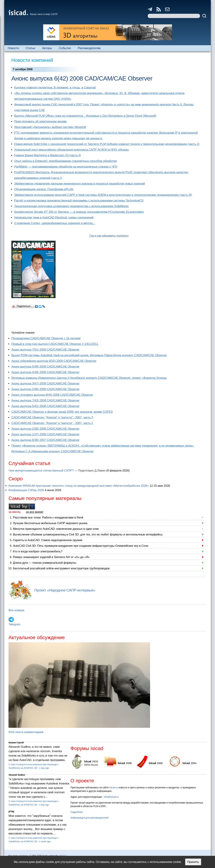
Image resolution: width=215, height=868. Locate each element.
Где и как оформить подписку (109, 236)
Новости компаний (32, 60)
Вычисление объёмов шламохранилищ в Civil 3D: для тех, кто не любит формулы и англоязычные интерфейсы (88, 534)
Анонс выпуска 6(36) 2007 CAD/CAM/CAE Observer (45, 440)
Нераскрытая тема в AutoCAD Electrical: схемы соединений (54, 217)
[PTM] (11, 812)
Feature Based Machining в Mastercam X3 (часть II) (48, 155)
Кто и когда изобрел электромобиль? (38, 551)
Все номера (16, 610)
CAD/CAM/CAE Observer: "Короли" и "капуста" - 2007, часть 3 (52, 417)
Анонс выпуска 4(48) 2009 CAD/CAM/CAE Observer (45, 372)
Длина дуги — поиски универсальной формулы (45, 563)
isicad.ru (114, 787)
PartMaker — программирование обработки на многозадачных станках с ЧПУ (66, 167)
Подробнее (77, 812)
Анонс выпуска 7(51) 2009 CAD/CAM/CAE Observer (45, 350)
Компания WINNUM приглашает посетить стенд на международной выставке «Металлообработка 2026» (79, 486)
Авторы (47, 48)
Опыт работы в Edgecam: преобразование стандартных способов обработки (65, 161)
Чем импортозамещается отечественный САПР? (41, 471)
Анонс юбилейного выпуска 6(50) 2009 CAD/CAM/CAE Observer (54, 361)
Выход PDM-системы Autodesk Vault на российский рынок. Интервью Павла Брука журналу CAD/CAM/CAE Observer (89, 355)
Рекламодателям (89, 48)
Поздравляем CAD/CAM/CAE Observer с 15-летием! (46, 338)
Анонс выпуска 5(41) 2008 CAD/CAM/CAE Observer (45, 406)
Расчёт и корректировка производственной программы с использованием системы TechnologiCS (79, 201)
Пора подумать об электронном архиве (40, 121)
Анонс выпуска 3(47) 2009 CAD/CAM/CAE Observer (45, 383)
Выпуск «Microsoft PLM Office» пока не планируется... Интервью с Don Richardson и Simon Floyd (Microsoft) (85, 116)
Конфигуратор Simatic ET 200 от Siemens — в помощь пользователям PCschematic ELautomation (79, 212)
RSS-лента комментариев (26, 732)
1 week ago (45, 841)
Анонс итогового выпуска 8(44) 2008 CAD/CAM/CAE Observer (52, 395)
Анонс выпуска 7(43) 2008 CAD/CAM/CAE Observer (45, 400)
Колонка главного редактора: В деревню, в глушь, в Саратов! (55, 88)
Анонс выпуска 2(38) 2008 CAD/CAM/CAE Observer (45, 429)
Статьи (31, 48)
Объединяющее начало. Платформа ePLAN (44, 189)
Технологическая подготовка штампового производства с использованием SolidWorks (71, 206)
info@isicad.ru (111, 797)
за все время (35, 512)
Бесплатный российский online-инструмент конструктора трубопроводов (61, 568)
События (65, 48)
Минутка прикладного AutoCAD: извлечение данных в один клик (56, 529)
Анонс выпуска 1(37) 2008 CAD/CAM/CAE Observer (45, 434)
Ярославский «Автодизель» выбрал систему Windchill (50, 127)
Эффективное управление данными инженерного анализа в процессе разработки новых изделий (80, 184)
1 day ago (44, 768)
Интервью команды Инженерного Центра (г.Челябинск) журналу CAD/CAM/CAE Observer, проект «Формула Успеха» (89, 378)
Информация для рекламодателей (89, 818)
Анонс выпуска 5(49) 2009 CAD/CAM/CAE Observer (45, 367)
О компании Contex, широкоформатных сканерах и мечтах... (55, 223)
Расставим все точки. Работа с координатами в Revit (48, 518)
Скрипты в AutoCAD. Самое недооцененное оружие (48, 540)
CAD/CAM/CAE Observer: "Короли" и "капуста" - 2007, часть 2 (52, 423)
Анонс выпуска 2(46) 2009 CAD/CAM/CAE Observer (45, 389)
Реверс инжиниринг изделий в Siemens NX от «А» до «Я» (51, 557)
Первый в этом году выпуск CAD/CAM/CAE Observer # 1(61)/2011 (55, 344)
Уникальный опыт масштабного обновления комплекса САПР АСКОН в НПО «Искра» (72, 150)
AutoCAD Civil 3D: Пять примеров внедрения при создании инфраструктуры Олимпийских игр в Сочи (81, 546)
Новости (13, 48)
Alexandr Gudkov (17, 775)
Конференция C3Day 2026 (26, 490)
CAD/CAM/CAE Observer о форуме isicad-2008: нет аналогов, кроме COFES (62, 412)
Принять (193, 862)
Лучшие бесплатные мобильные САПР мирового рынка (50, 523)
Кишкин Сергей (16, 743)
